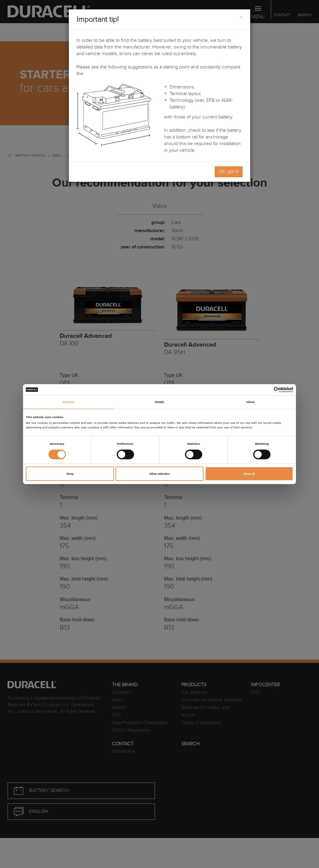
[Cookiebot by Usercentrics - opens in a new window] (267, 390)
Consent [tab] (69, 402)
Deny (70, 474)
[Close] (241, 18)
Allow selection (159, 474)
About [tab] (250, 402)
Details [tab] (159, 402)
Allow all (249, 474)
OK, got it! (229, 172)
